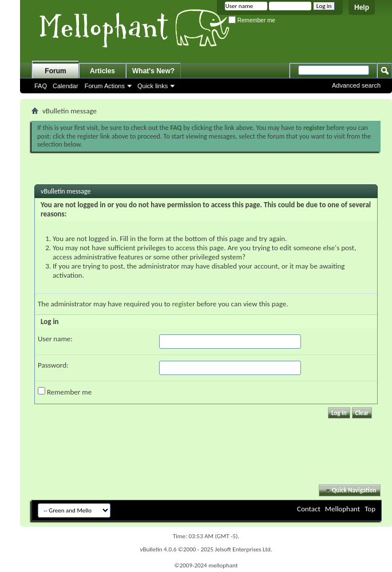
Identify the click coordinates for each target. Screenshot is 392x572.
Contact (309, 509)
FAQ (41, 86)
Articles (102, 71)
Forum (55, 71)
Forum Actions (105, 86)
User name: (55, 339)
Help (362, 7)
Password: (53, 365)
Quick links (153, 86)
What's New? (153, 71)
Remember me (252, 20)
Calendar (66, 86)
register (184, 304)
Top (370, 509)
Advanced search (356, 85)
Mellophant (342, 509)
